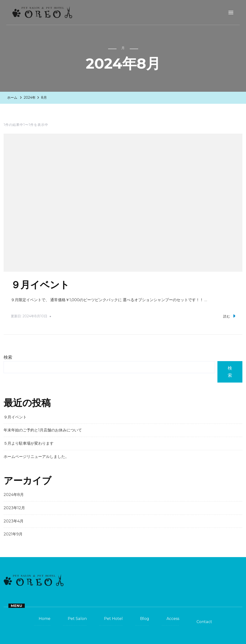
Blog (145, 619)
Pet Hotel (113, 619)
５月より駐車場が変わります (29, 443)
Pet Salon (77, 619)
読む (229, 316)
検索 (8, 357)
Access (173, 619)
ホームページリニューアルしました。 (36, 457)
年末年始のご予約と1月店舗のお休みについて (43, 430)
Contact (204, 622)
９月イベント (40, 285)
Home (45, 619)
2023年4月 (14, 521)
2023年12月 (14, 508)
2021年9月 (13, 534)
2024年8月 (14, 495)
